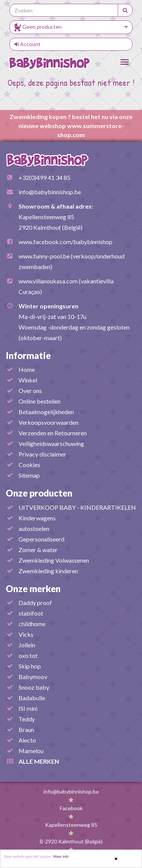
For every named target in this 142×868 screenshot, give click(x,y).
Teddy (27, 719)
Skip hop (30, 666)
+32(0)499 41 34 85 (44, 177)
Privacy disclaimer (42, 454)
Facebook (71, 808)
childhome (32, 624)
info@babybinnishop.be (50, 192)
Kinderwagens (37, 518)
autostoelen (34, 528)
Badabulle (32, 698)
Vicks (26, 634)
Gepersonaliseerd (41, 539)
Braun (26, 730)
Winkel (28, 380)
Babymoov (33, 677)
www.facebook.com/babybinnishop (66, 242)
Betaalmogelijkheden (46, 412)
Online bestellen (40, 401)
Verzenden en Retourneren (53, 433)
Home (27, 369)
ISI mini (28, 708)
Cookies (29, 465)
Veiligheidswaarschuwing (51, 443)
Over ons (30, 391)
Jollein (27, 645)
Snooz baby (34, 687)
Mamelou (31, 751)
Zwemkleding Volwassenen (54, 560)
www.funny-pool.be (44, 256)
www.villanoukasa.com (48, 281)
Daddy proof (35, 603)
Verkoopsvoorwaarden (48, 422)
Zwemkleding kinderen (48, 571)
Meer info (61, 857)
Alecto (27, 740)
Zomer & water (38, 550)
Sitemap (29, 475)
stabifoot (31, 613)
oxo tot (28, 655)
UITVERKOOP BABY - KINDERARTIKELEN (77, 507)
